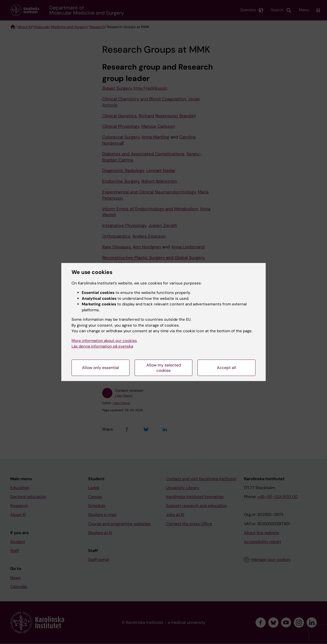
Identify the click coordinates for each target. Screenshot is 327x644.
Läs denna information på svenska (102, 346)
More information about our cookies (104, 341)
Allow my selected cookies (164, 368)
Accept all (226, 368)
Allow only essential (101, 368)
